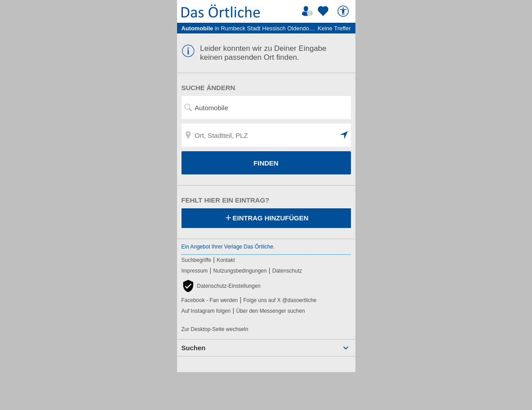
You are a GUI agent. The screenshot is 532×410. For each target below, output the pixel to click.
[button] (344, 135)
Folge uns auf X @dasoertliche (280, 300)
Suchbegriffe (196, 260)
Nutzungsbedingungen (240, 271)
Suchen (194, 348)
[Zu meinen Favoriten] (324, 11)
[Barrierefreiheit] (344, 11)
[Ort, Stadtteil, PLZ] (266, 135)
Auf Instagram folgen (206, 311)
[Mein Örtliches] (309, 11)
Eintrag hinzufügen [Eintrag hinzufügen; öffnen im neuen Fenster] (266, 219)
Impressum (195, 271)
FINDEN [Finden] (266, 163)
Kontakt (226, 260)
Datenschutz (287, 271)
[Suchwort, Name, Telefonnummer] (266, 108)
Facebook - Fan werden (210, 300)
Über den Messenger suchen (270, 311)
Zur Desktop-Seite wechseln (215, 329)
